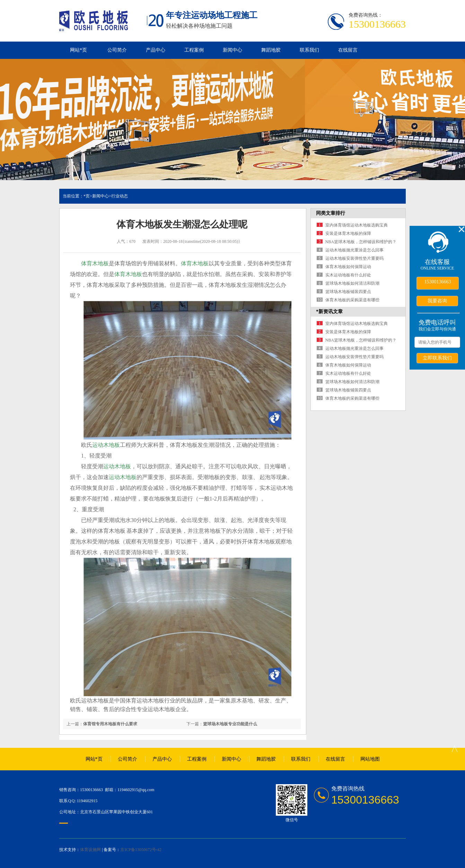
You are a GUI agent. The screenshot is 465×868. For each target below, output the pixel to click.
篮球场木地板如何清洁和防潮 (352, 283)
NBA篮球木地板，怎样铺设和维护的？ (361, 242)
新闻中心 (232, 50)
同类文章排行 (331, 213)
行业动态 (120, 196)
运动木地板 (106, 445)
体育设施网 (90, 850)
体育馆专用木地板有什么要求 (110, 724)
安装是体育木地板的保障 (348, 233)
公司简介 (117, 50)
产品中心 (156, 50)
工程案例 (194, 50)
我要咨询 (437, 301)
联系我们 (309, 50)
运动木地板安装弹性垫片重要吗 (354, 258)
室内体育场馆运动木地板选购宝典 (357, 225)
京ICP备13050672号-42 (141, 850)
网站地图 (370, 759)
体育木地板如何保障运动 (348, 267)
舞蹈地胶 (271, 50)
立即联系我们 (437, 358)
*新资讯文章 (329, 312)
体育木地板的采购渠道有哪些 (352, 300)
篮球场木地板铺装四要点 (348, 292)
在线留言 (348, 50)
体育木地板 (95, 263)
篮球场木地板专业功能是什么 (230, 724)
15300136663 (438, 282)
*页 (87, 196)
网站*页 (78, 50)
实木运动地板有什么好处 (348, 275)
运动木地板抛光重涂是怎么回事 (354, 250)
